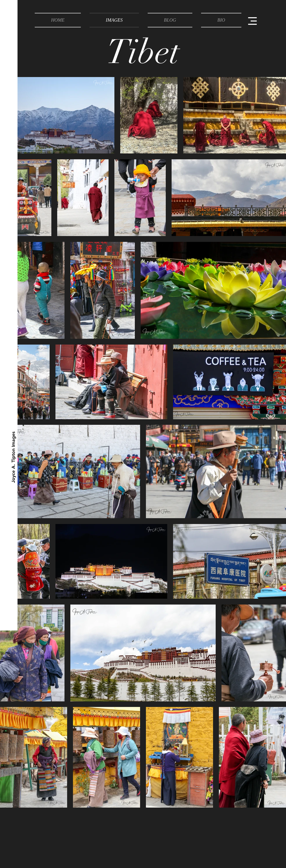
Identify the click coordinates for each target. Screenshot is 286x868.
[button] (252, 21)
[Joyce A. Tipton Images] (14, 457)
